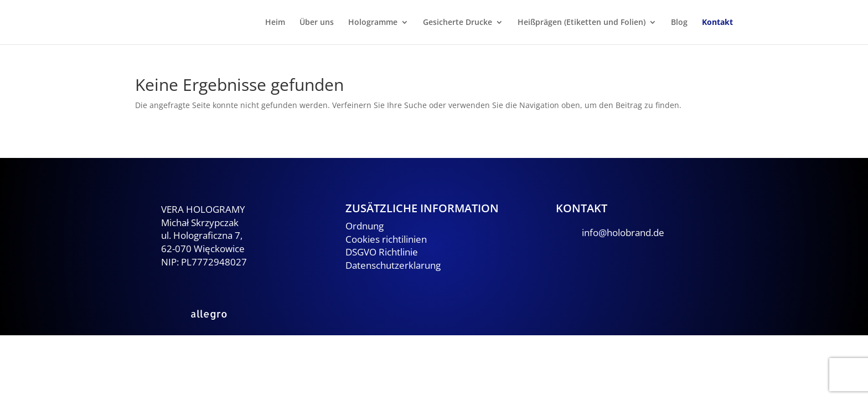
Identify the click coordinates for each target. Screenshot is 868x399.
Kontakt (717, 23)
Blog (679, 23)
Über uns (317, 23)
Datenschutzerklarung (393, 265)
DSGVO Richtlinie (382, 252)
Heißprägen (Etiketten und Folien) (582, 23)
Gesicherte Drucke (458, 23)
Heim (275, 23)
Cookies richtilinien (386, 239)
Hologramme (373, 23)
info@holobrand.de (623, 232)
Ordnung (365, 226)
